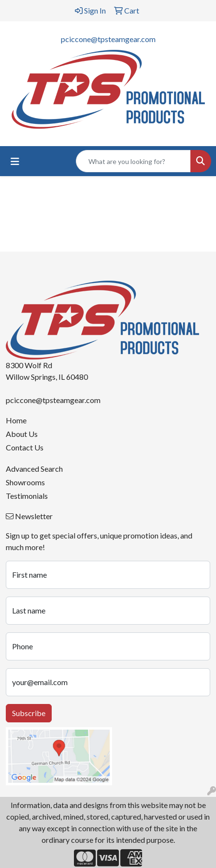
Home (16, 420)
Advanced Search (34, 469)
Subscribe (29, 713)
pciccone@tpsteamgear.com (108, 39)
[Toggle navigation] (15, 161)
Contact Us (25, 447)
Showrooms (25, 482)
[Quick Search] (133, 161)
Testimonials (27, 496)
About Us (22, 434)
